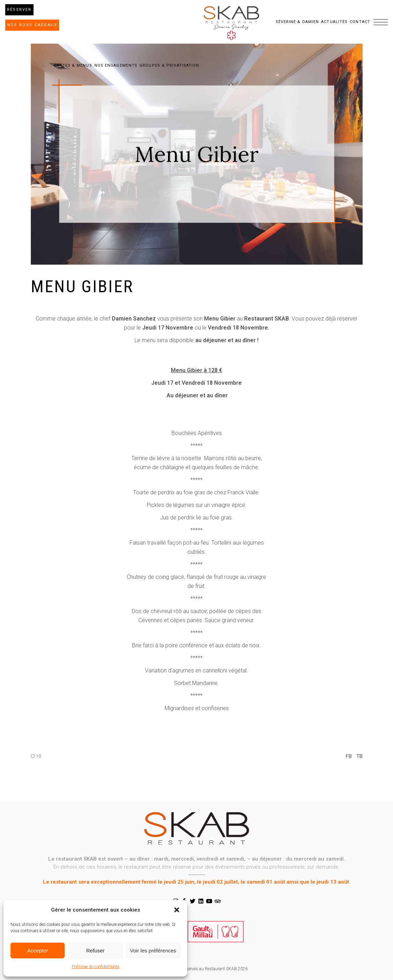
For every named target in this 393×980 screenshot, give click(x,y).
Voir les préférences (153, 950)
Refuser (96, 950)
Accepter (38, 950)
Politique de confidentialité (96, 967)
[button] (177, 910)
